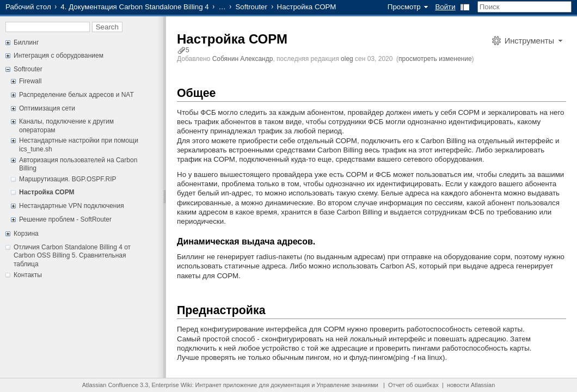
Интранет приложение (226, 385)
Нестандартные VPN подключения (72, 206)
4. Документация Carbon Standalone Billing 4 (134, 7)
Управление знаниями (348, 385)
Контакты (28, 275)
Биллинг (26, 42)
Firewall (30, 81)
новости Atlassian (471, 385)
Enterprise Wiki (172, 385)
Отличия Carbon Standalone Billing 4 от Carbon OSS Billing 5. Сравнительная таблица (72, 256)
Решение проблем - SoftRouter (65, 219)
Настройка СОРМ (47, 192)
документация (290, 385)
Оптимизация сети (47, 108)
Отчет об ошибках (413, 385)
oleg (347, 59)
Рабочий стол (28, 7)
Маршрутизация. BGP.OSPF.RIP (68, 179)
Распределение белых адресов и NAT (76, 95)
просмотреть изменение (435, 59)
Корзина (26, 234)
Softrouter (251, 7)
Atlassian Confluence (110, 385)
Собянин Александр (243, 59)
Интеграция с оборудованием (59, 56)
